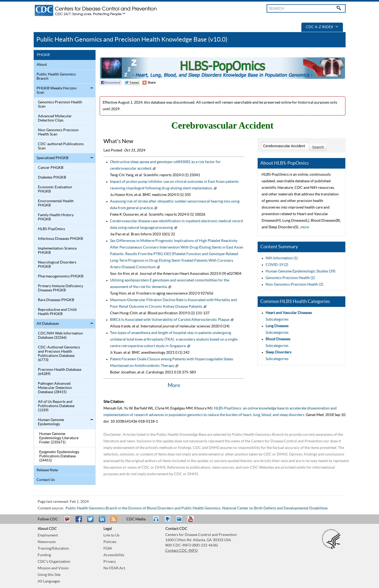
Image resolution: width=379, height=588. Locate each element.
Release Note (47, 470)
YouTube (193, 521)
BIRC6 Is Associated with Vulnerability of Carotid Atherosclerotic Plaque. (170, 320)
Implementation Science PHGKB (57, 251)
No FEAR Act (114, 568)
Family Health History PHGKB (56, 217)
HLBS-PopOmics (51, 229)
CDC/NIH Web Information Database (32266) (60, 336)
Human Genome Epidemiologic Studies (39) (300, 271)
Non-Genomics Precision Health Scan (58, 132)
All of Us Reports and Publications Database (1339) (56, 406)
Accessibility (114, 555)
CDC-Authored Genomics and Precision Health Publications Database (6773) (59, 354)
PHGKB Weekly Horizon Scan (57, 90)
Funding (44, 555)
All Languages (49, 581)
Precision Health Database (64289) (60, 372)
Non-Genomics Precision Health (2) (294, 285)
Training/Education (53, 549)
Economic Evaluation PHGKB (55, 189)
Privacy (110, 562)
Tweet (91, 521)
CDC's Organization (54, 562)
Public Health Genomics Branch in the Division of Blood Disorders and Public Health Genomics (143, 508)
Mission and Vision (53, 568)
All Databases (48, 324)
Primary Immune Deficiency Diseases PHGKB (61, 288)
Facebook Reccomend (111, 83)
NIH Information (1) (282, 258)
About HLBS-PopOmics (285, 163)
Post (101, 521)
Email (67, 521)
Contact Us (46, 480)
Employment (48, 535)
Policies (110, 542)
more (305, 227)
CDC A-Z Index (322, 27)
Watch (168, 521)
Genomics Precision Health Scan (60, 104)
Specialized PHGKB (53, 158)
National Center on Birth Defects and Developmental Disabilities (275, 508)
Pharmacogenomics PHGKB (61, 276)
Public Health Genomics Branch (56, 77)
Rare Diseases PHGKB (56, 300)
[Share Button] (149, 83)
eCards (180, 521)
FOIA (108, 549)
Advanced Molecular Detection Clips (55, 118)
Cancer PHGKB (51, 168)
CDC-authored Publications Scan (61, 146)
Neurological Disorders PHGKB (57, 265)
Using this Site (49, 575)
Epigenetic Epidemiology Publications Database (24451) (59, 456)
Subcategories (277, 320)
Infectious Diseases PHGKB (60, 239)
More (174, 386)
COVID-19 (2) (277, 265)
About (42, 65)
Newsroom (47, 542)
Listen (156, 521)
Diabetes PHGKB (52, 178)
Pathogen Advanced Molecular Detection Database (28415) (55, 388)
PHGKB (43, 55)
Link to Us (111, 535)
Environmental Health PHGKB (56, 203)
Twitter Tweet (132, 83)
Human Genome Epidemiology (51, 422)
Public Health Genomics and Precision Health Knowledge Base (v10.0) (132, 40)
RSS (113, 521)
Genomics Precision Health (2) (290, 278)
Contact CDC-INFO (181, 551)
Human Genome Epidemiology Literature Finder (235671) (59, 438)
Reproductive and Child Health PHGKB (57, 312)
